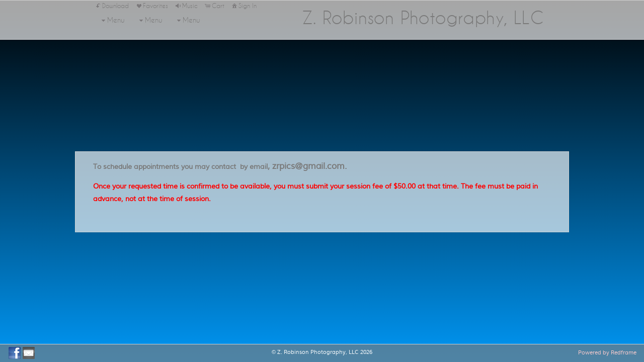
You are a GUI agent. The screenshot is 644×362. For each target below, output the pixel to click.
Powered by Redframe (607, 352)
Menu (112, 20)
